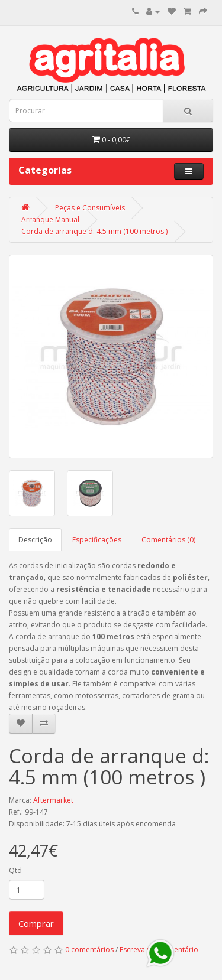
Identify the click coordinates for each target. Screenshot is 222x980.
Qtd (15, 870)
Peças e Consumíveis (90, 208)
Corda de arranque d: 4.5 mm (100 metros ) (94, 231)
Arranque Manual (50, 219)
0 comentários (89, 950)
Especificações (97, 540)
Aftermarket (53, 800)
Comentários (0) (168, 540)
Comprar (36, 923)
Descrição (35, 540)
